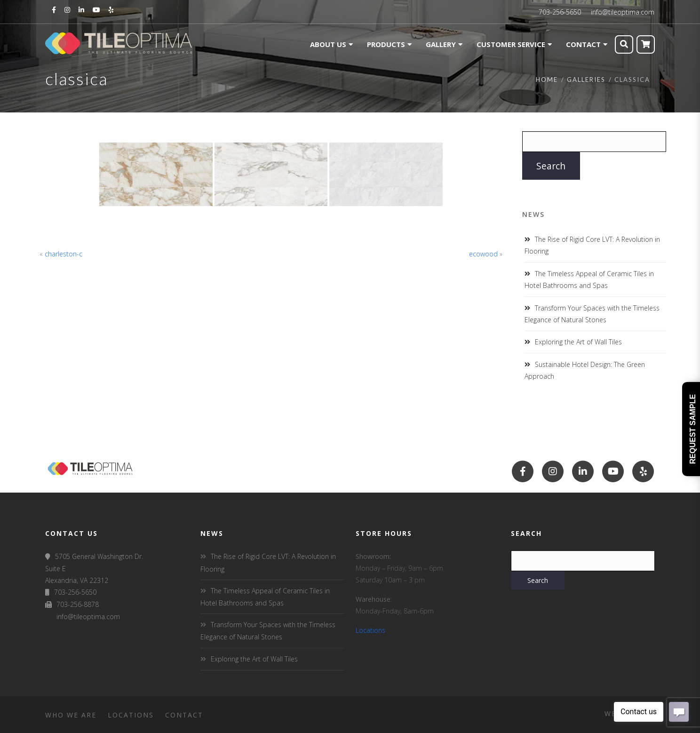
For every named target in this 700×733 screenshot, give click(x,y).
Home (547, 80)
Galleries (586, 80)
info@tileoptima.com (623, 12)
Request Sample (693, 429)
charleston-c (64, 254)
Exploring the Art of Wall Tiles (578, 342)
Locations (370, 630)
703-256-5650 (560, 12)
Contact (184, 715)
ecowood (483, 254)
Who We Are (71, 715)
